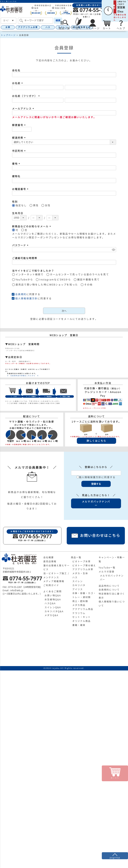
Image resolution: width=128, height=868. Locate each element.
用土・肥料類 (80, 601)
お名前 (18, 83)
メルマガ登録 (107, 572)
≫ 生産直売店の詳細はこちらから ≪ (22, 376)
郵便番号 (19, 125)
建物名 (16, 176)
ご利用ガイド (51, 585)
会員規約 (21, 294)
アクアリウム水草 (28, 27)
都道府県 (19, 138)
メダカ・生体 (80, 573)
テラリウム (79, 613)
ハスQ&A (50, 603)
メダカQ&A (51, 615)
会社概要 (49, 557)
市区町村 (19, 151)
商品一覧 (76, 557)
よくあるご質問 (53, 591)
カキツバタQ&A (54, 611)
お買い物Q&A (53, 595)
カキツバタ (79, 585)
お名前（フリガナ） (26, 96)
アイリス (78, 589)
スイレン (78, 581)
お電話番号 (21, 189)
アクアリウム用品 (83, 609)
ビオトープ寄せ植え (84, 565)
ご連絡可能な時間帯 (25, 258)
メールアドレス (24, 109)
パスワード (21, 245)
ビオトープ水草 (82, 561)
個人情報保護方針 (26, 298)
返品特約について (109, 586)
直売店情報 (50, 561)
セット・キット (82, 617)
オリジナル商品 (82, 621)
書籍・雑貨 (79, 625)
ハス (48, 27)
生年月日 (18, 213)
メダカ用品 (79, 605)
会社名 (16, 70)
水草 (8, 27)
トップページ (8, 35)
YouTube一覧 (107, 568)
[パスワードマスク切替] (113, 250)
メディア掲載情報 (54, 581)
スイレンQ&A (53, 607)
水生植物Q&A (53, 599)
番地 (17, 164)
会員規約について (109, 590)
